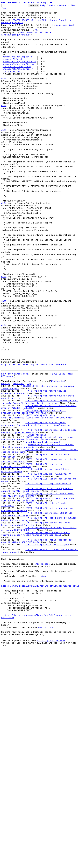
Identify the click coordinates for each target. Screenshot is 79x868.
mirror (68, 6)
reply (26, 441)
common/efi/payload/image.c (19, 70)
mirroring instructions (51, 756)
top (29, 453)
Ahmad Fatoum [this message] (43, 523)
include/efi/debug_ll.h (17, 76)
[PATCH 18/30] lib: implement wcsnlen (48, 573)
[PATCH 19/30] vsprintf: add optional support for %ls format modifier (37, 580)
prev (10, 441)
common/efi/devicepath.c (17, 64)
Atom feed (7, 10)
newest (10, 444)
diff (4, 91)
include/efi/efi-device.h (18, 79)
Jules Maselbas (37, 514)
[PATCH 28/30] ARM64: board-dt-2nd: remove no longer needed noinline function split (40, 633)
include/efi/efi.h (13, 82)
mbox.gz (6, 453)
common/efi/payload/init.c (19, 73)
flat (53, 450)
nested (61, 450)
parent (18, 441)
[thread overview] (63, 29)
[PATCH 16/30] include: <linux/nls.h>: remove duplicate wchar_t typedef (38, 563)
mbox (43, 680)
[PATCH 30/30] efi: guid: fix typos (47, 643)
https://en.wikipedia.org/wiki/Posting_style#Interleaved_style (40, 692)
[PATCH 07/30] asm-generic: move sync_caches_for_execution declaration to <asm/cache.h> (36, 501)
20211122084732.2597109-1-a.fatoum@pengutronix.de (26, 40)
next (4, 441)
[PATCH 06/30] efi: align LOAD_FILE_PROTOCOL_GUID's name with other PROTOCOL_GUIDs (37, 492)
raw (36, 35)
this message (42, 665)
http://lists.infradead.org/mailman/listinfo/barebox (34, 431)
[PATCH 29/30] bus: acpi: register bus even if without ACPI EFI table (38, 639)
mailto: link (46, 742)
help (48, 6)
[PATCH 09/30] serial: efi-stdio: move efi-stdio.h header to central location (38, 519)
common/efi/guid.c (13, 67)
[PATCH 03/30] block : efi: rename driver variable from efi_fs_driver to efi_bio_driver (39, 475)
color (57, 6)
